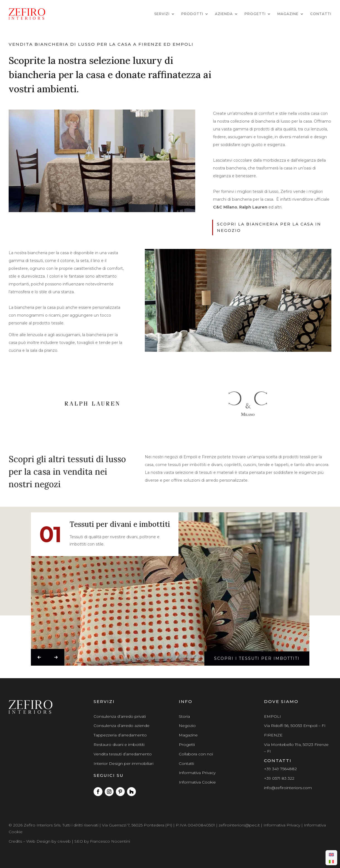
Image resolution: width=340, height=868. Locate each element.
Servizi (162, 14)
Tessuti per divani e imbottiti (120, 525)
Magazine (288, 14)
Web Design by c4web (48, 841)
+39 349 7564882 (280, 769)
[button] (39, 657)
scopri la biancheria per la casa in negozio (269, 227)
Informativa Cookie (197, 782)
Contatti (321, 14)
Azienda (224, 14)
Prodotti (192, 14)
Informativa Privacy (197, 773)
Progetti (255, 14)
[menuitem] (331, 854)
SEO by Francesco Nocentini (102, 841)
